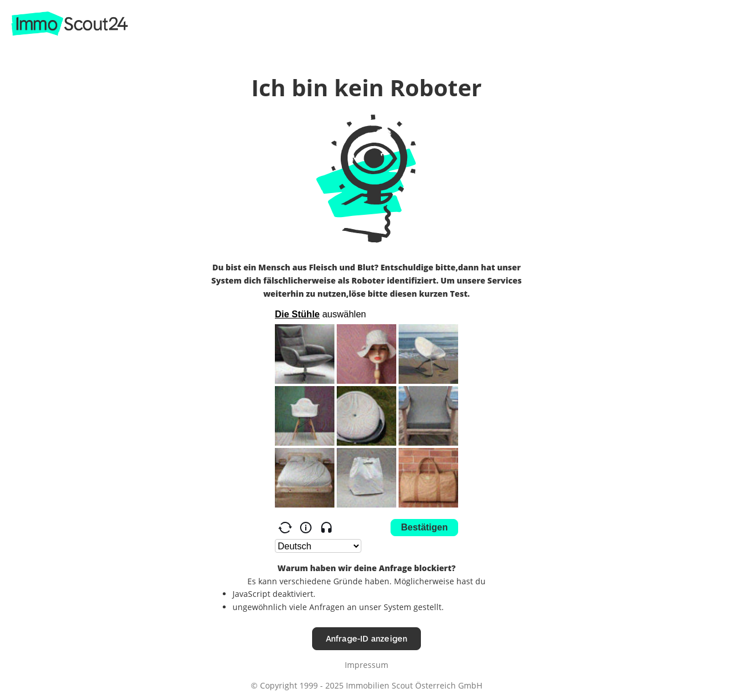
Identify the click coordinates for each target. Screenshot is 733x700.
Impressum (366, 665)
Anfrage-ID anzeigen (367, 638)
